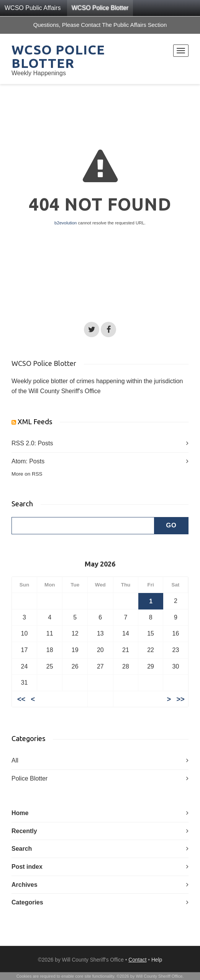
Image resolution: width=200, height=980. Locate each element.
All (15, 760)
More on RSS (27, 474)
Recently (24, 831)
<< (21, 699)
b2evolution (66, 223)
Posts (45, 443)
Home (20, 813)
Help (157, 960)
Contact (137, 960)
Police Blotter (30, 778)
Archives (25, 885)
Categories (27, 902)
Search (22, 849)
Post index (27, 867)
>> (180, 699)
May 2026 (100, 564)
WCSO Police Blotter (100, 8)
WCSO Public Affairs (33, 8)
